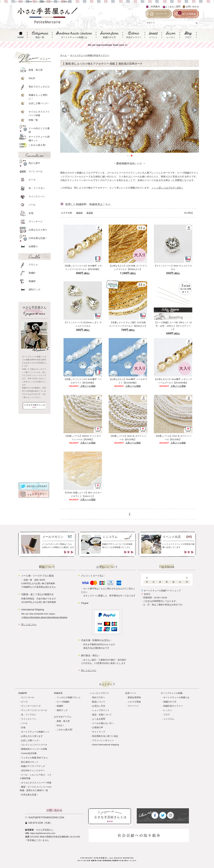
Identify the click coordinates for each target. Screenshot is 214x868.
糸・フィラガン (29, 715)
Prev (64, 110)
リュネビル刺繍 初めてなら (34, 758)
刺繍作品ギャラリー (173, 706)
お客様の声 (98, 727)
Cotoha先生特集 (29, 753)
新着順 (90, 213)
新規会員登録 (134, 697)
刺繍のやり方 (170, 702)
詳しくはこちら (29, 624)
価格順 (79, 213)
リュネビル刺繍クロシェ (69, 697)
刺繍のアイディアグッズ (33, 766)
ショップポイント (101, 710)
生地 (23, 727)
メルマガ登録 (134, 702)
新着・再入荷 (63, 721)
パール (24, 723)
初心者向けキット (30, 762)
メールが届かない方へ (103, 723)
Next (195, 110)
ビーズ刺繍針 (63, 702)
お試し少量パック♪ (30, 740)
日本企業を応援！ (30, 795)
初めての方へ (99, 697)
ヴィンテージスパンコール (34, 710)
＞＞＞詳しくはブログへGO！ (167, 188)
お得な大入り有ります (32, 736)
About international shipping (105, 745)
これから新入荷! (65, 730)
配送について (99, 702)
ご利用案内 (154, 7)
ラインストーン (29, 719)
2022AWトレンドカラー (33, 770)
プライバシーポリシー (103, 740)
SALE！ (61, 725)
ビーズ (24, 702)
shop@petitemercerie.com (46, 817)
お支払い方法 (99, 706)
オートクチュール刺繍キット (35, 732)
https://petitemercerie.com (43, 833)
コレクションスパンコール (34, 745)
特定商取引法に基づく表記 (105, 736)
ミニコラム (169, 719)
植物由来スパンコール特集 (34, 749)
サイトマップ (99, 732)
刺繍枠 (60, 706)
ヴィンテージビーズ (31, 706)
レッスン (168, 710)
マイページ (133, 706)
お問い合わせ (192, 7)
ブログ (167, 715)
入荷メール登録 (88, 386)
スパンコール (28, 697)
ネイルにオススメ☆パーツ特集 (36, 783)
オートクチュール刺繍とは (176, 697)
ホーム (63, 55)
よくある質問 (99, 719)
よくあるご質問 (173, 7)
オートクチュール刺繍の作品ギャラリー (90, 55)
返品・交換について (102, 715)
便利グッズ (62, 710)
